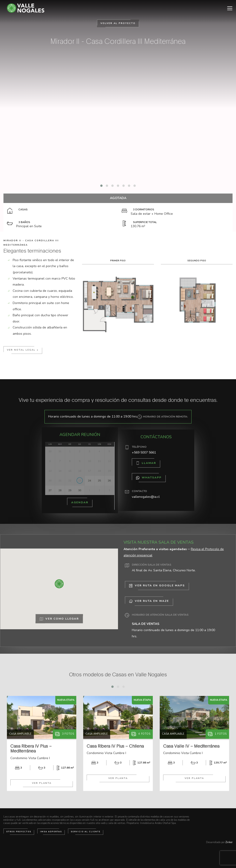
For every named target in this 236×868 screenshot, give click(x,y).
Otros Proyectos (19, 832)
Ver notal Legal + (23, 350)
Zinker (229, 842)
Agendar (80, 502)
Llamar (146, 463)
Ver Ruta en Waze (149, 601)
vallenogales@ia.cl (146, 497)
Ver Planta (42, 783)
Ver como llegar (59, 619)
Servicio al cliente (86, 832)
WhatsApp (149, 478)
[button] (101, 186)
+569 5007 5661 (144, 452)
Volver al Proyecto (118, 23)
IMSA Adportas (51, 832)
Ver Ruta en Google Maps (157, 586)
